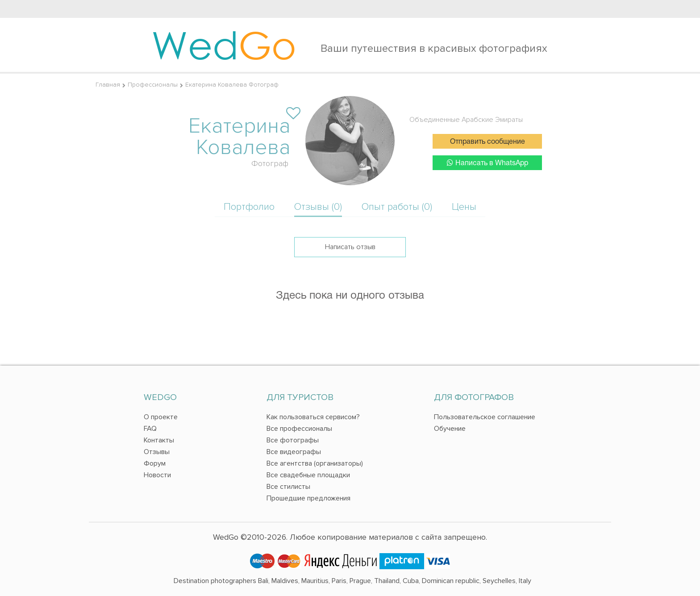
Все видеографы (294, 452)
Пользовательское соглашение (485, 417)
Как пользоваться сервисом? (313, 417)
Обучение (450, 429)
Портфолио (249, 207)
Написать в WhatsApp (487, 163)
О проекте (161, 417)
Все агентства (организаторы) (315, 463)
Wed (224, 45)
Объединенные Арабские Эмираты (466, 120)
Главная (108, 85)
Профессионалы (153, 85)
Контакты (159, 440)
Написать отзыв (350, 247)
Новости (157, 475)
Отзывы (157, 452)
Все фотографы (293, 440)
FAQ (150, 429)
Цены (464, 207)
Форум (155, 463)
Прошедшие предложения (308, 498)
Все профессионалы (299, 429)
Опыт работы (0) (397, 207)
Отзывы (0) (318, 207)
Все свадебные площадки (308, 475)
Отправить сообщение (487, 142)
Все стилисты (288, 487)
